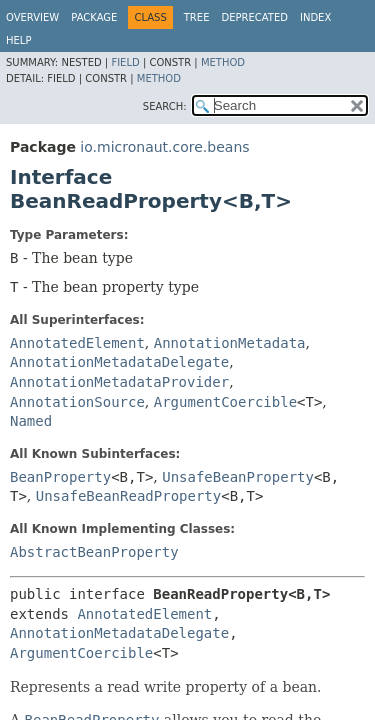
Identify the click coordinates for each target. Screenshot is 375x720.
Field (125, 62)
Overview (32, 17)
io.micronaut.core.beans (164, 147)
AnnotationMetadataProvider (119, 382)
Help (18, 40)
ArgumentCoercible (225, 402)
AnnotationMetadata (230, 343)
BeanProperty (60, 477)
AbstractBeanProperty (94, 552)
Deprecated (254, 17)
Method (223, 62)
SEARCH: (165, 106)
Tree (197, 17)
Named (31, 421)
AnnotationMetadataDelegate (119, 362)
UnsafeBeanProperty (238, 477)
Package (94, 17)
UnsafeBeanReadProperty (128, 496)
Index (315, 17)
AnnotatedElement (77, 343)
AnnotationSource (77, 402)
